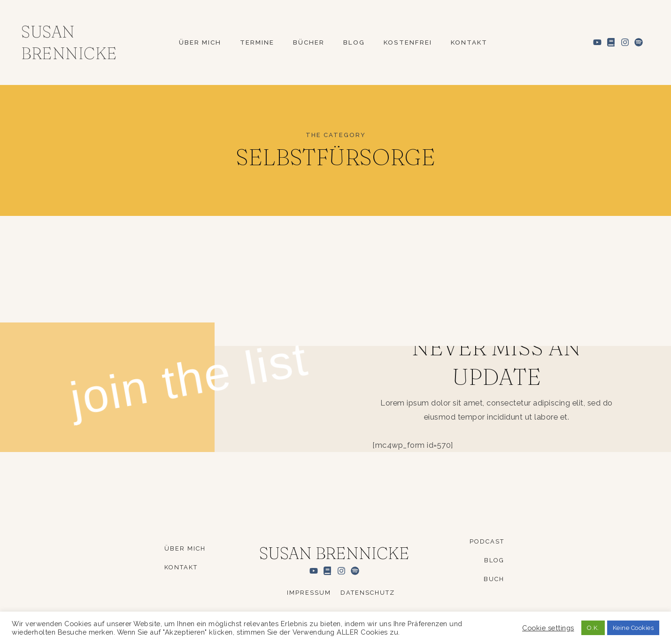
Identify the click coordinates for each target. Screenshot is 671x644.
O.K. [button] (593, 628)
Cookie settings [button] (548, 628)
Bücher (309, 43)
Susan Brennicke (334, 553)
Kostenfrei (408, 43)
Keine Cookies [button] (633, 628)
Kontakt (469, 43)
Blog (354, 43)
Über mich (200, 43)
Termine (257, 43)
